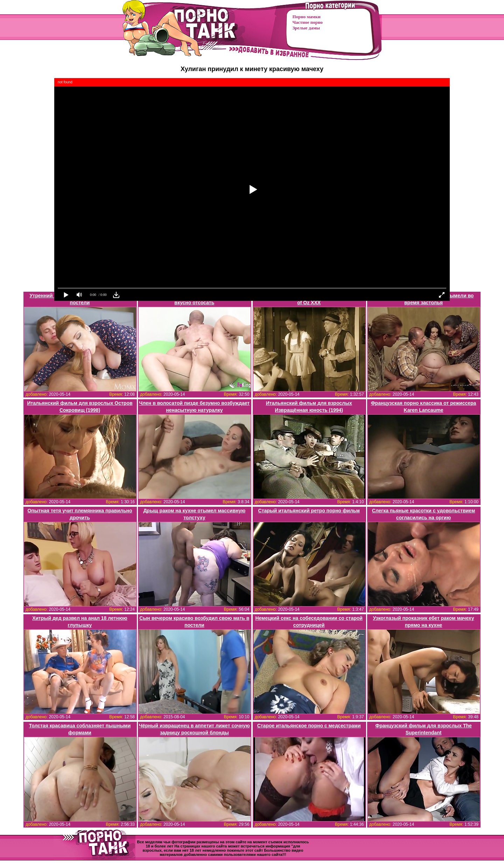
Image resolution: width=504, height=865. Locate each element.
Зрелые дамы (306, 28)
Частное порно (308, 22)
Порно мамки (307, 17)
